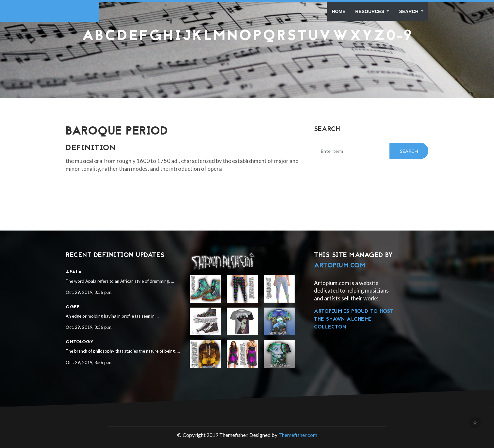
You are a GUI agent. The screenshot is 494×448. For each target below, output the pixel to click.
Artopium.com (340, 266)
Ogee (73, 307)
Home (338, 11)
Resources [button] (370, 11)
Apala (74, 272)
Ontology (80, 342)
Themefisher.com (298, 435)
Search (409, 11)
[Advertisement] (247, 60)
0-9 (399, 37)
